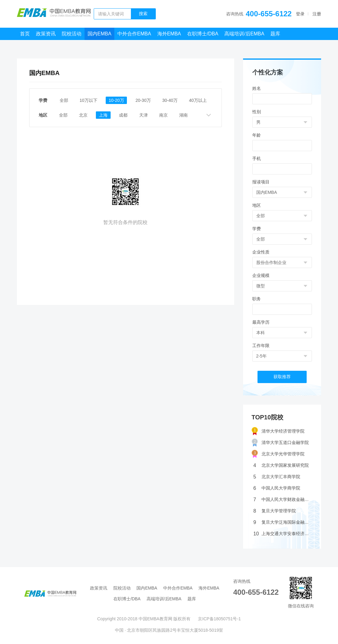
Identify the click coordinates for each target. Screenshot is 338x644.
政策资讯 (46, 34)
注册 (317, 14)
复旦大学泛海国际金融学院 (283, 522)
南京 (165, 115)
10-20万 (117, 100)
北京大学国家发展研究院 (281, 465)
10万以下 (89, 100)
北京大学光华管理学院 (278, 454)
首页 (25, 34)
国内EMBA (99, 34)
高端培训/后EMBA (244, 34)
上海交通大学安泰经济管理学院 (283, 534)
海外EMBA (169, 34)
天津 (145, 115)
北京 (84, 115)
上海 (104, 115)
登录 (300, 14)
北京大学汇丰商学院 (277, 477)
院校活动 (72, 34)
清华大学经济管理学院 (278, 431)
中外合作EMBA (134, 34)
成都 (125, 115)
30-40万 (171, 100)
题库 (275, 34)
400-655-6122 (269, 14)
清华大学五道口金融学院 (280, 443)
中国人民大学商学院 (277, 488)
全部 (64, 100)
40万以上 (199, 100)
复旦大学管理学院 (275, 511)
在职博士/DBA (203, 34)
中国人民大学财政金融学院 (283, 500)
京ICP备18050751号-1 (219, 619)
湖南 (186, 115)
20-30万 (144, 100)
